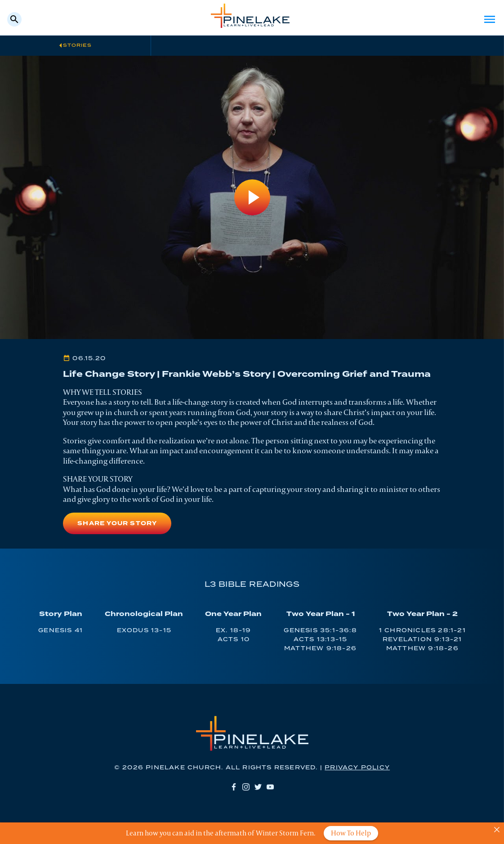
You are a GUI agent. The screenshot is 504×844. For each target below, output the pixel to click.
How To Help (351, 833)
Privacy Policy (357, 768)
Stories (77, 45)
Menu (490, 19)
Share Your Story (117, 524)
